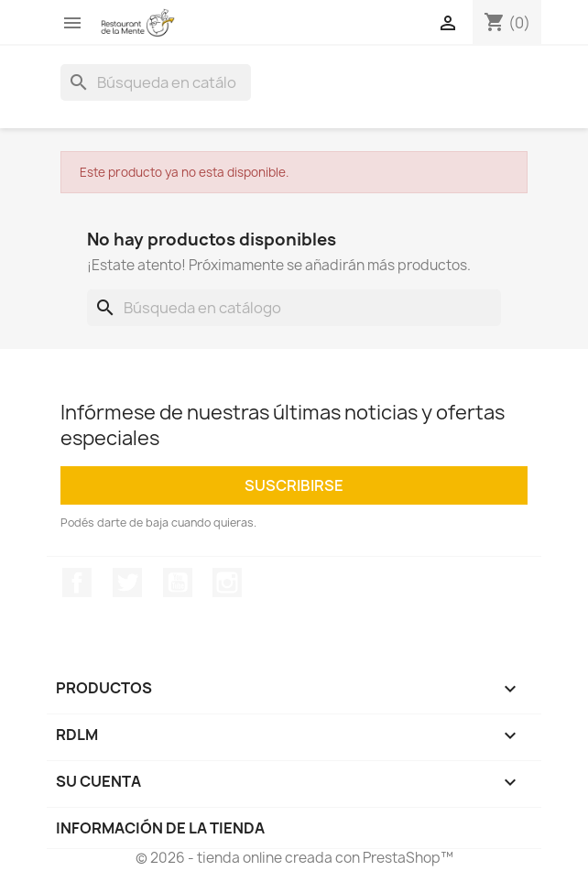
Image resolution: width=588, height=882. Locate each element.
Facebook (77, 583)
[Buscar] (156, 82)
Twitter (127, 583)
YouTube (178, 583)
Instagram (227, 583)
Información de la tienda (160, 828)
